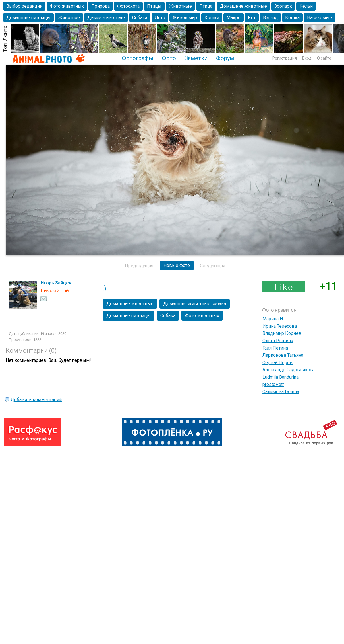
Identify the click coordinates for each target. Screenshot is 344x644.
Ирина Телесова (280, 326)
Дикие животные (106, 18)
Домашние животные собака (195, 304)
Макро (234, 18)
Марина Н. (273, 319)
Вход (307, 58)
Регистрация (285, 58)
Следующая (213, 266)
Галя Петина (275, 348)
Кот (252, 18)
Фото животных (67, 6)
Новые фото (177, 265)
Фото (169, 58)
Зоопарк (283, 6)
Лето (160, 18)
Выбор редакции (24, 6)
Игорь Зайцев (56, 283)
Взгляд (270, 18)
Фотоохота (128, 6)
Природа (100, 6)
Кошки (212, 18)
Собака (140, 18)
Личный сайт (56, 291)
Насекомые (320, 18)
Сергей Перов (277, 363)
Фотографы (137, 58)
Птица (206, 6)
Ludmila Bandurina (280, 377)
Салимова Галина (281, 392)
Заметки (196, 58)
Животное (69, 18)
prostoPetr (273, 384)
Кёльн (306, 6)
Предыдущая (139, 266)
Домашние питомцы (28, 18)
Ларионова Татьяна (283, 355)
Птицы (154, 6)
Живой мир (185, 18)
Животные (180, 6)
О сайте (324, 58)
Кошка (292, 18)
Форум (225, 58)
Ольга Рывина (278, 341)
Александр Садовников (288, 370)
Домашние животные (243, 6)
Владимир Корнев (282, 333)
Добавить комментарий (36, 400)
